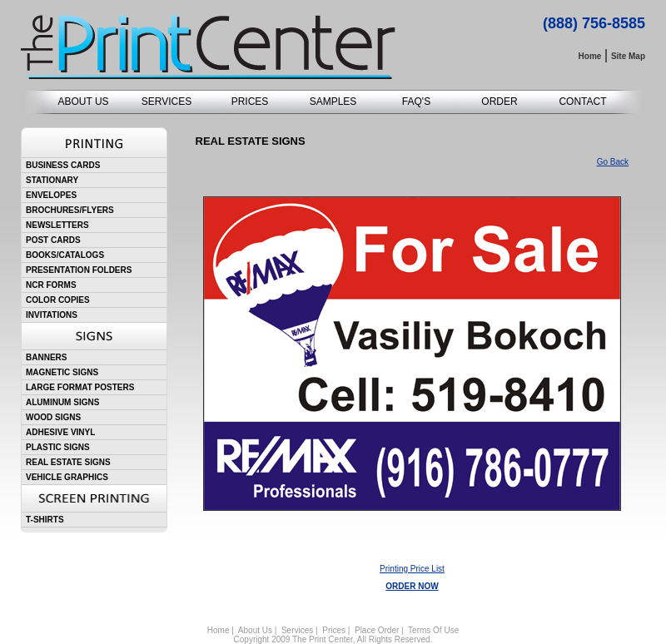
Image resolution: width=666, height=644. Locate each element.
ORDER (499, 102)
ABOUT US (83, 102)
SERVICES (166, 102)
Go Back (613, 162)
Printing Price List (412, 569)
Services (297, 630)
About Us (255, 630)
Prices (334, 630)
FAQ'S (416, 102)
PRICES (250, 102)
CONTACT (582, 102)
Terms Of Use (433, 630)
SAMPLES (333, 102)
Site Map (628, 56)
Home (219, 630)
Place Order (377, 630)
